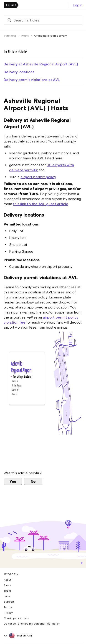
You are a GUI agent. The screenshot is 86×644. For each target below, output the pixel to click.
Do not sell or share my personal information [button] (32, 624)
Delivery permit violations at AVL (32, 80)
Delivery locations (19, 72)
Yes (13, 481)
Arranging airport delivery (50, 36)
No (33, 481)
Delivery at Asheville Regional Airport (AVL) (41, 64)
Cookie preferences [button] (16, 618)
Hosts (25, 36)
